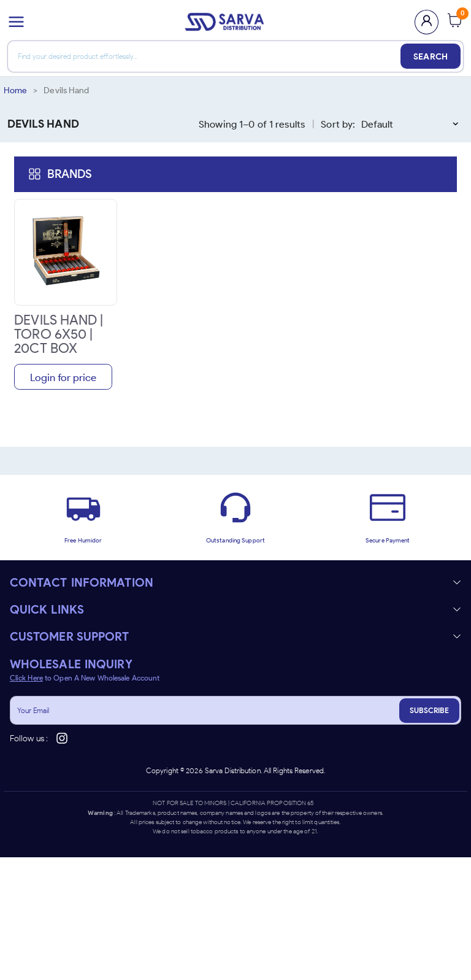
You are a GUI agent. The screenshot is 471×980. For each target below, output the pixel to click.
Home (15, 91)
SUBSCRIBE (429, 710)
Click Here (26, 678)
